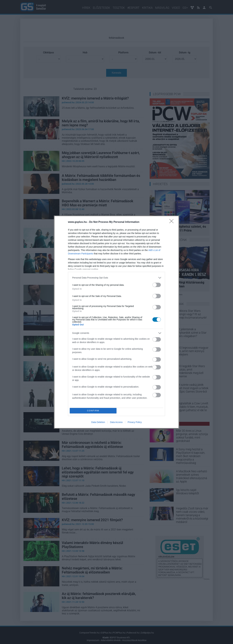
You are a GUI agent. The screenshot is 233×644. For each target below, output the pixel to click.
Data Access (116, 422)
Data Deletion (98, 422)
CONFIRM (93, 411)
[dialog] (116, 322)
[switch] (157, 285)
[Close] (172, 222)
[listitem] (116, 278)
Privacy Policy (135, 422)
